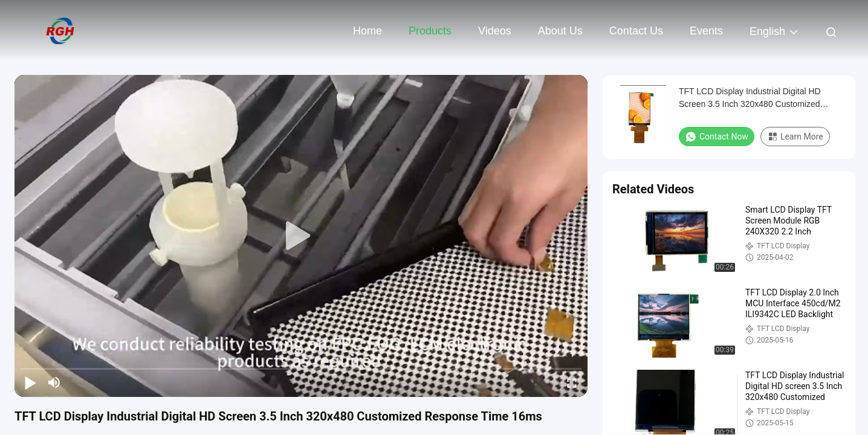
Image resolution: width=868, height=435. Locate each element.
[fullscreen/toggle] (572, 382)
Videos (495, 31)
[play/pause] (30, 382)
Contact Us (636, 31)
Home (368, 31)
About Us (560, 31)
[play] (301, 236)
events (706, 31)
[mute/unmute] (54, 382)
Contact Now (717, 137)
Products (430, 31)
